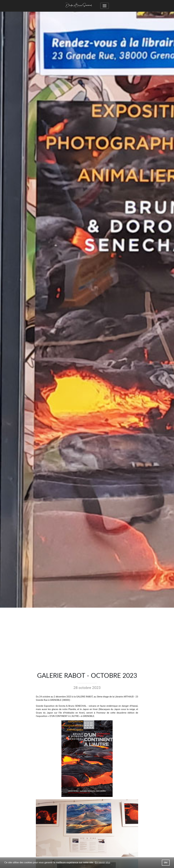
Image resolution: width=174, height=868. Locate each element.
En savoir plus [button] (103, 862)
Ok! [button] (166, 863)
